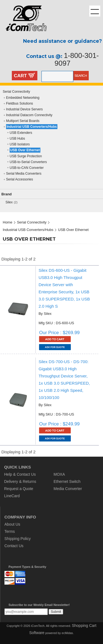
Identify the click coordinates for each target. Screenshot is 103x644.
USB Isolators (20, 144)
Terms (10, 531)
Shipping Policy (18, 539)
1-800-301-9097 (77, 59)
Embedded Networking (23, 98)
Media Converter (68, 489)
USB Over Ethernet (25, 150)
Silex (9, 202)
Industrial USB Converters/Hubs (32, 127)
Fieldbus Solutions (20, 103)
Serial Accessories (20, 179)
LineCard (12, 496)
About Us (12, 524)
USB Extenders (21, 133)
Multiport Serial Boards (23, 121)
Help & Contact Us (20, 474)
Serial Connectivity (16, 92)
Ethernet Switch (67, 481)
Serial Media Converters (24, 174)
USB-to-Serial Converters (28, 162)
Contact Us (14, 546)
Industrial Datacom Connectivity (29, 115)
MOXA (59, 474)
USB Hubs (17, 139)
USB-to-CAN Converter (27, 168)
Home (8, 222)
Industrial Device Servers (24, 109)
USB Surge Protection (26, 156)
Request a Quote (19, 489)
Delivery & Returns (20, 481)
